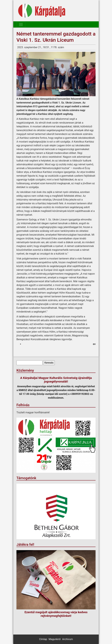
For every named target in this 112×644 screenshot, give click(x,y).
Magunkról (55, 639)
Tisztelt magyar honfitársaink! (33, 412)
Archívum (67, 639)
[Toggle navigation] (21, 24)
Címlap (43, 639)
